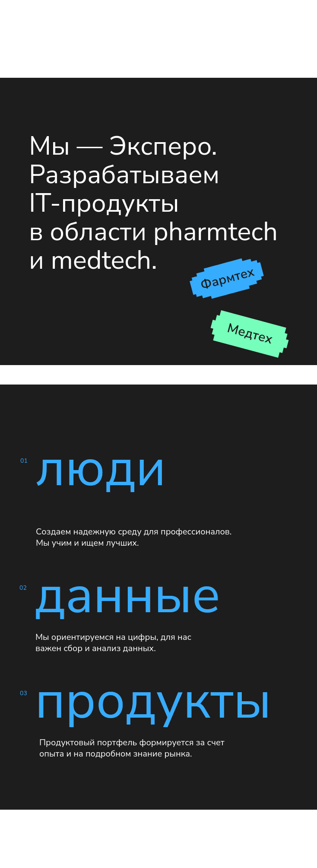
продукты (153, 701)
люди (101, 468)
